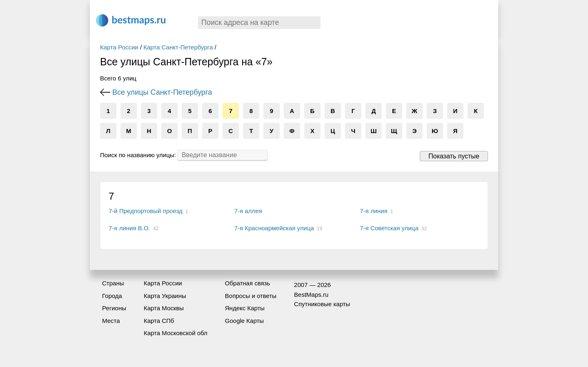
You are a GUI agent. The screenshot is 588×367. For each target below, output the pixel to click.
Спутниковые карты (322, 304)
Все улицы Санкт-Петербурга (162, 92)
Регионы (114, 308)
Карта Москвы (164, 308)
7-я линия (374, 211)
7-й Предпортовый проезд (146, 211)
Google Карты (244, 321)
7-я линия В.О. (129, 228)
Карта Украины (165, 296)
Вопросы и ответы (251, 296)
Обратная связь (248, 283)
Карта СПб (159, 321)
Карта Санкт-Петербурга (178, 47)
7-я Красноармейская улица (274, 228)
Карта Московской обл (176, 333)
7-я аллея (248, 211)
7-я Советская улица (389, 228)
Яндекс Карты (245, 308)
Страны (113, 283)
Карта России (119, 47)
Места (111, 321)
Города (112, 296)
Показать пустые (454, 156)
